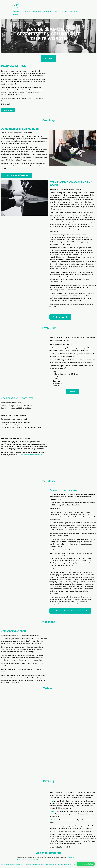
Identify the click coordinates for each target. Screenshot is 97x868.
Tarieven (57, 11)
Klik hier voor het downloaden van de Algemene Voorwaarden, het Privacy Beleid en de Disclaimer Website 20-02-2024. (39, 865)
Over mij (65, 11)
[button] (49, 58)
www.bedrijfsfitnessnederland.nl (31, 455)
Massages (48, 11)
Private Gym (26, 11)
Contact (16, 15)
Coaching (16, 11)
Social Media (74, 11)
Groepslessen (37, 11)
